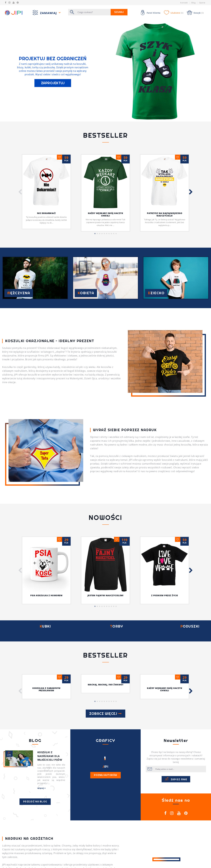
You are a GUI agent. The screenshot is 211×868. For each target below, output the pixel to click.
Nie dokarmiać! (46, 213)
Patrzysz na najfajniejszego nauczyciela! (165, 214)
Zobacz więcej (105, 617)
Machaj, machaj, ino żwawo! (105, 588)
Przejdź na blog (35, 705)
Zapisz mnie (176, 683)
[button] (20, 192)
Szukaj (119, 12)
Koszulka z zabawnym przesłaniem (46, 593)
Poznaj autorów (105, 679)
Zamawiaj (49, 13)
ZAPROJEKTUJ (53, 83)
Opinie (202, 3)
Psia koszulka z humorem (46, 485)
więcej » (42, 692)
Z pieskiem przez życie (165, 488)
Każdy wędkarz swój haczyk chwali (105, 214)
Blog (193, 3)
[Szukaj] (93, 12)
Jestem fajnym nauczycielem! (105, 485)
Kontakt (184, 3)
